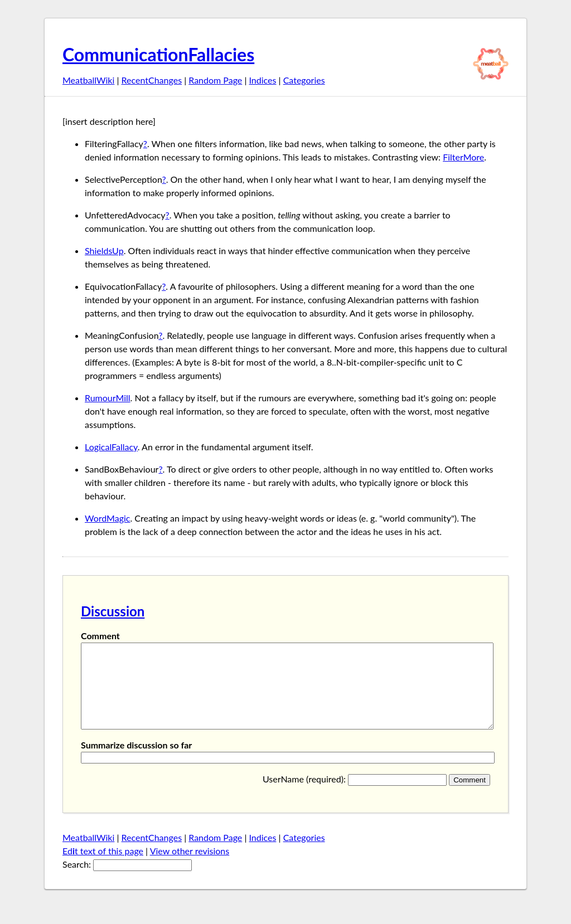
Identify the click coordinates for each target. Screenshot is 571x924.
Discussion (113, 611)
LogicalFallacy (111, 447)
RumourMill (108, 398)
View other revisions (190, 867)
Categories (304, 80)
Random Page (215, 80)
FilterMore (463, 157)
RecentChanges (152, 80)
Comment (100, 636)
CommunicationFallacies (158, 54)
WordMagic (107, 518)
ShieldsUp (104, 251)
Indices (262, 80)
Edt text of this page (103, 867)
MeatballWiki (88, 80)
